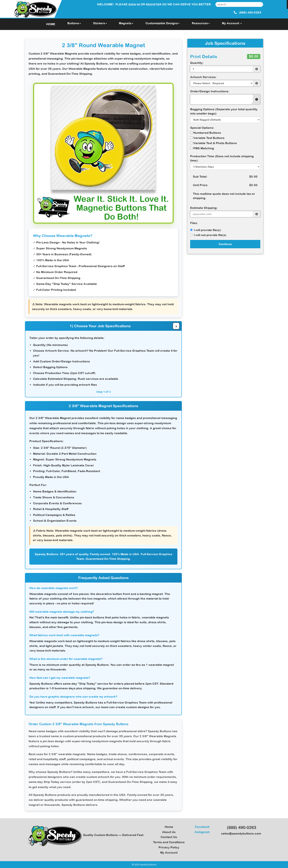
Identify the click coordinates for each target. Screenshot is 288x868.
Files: (194, 223)
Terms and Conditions (169, 842)
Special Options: (202, 128)
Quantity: (197, 63)
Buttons (74, 23)
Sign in (134, 4)
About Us (169, 832)
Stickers (100, 23)
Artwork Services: (203, 77)
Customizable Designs (163, 23)
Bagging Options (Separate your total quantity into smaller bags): (224, 111)
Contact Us (169, 837)
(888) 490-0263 (240, 827)
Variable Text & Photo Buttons (214, 143)
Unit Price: (201, 185)
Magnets (126, 23)
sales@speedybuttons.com (240, 833)
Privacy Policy (169, 847)
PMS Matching (202, 148)
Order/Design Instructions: (210, 91)
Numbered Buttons (206, 133)
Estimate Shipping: (204, 208)
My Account (169, 852)
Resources (201, 23)
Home (169, 827)
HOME (51, 24)
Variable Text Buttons (207, 138)
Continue (225, 244)
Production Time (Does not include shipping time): (222, 158)
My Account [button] (232, 23)
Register (154, 4)
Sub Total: (200, 176)
